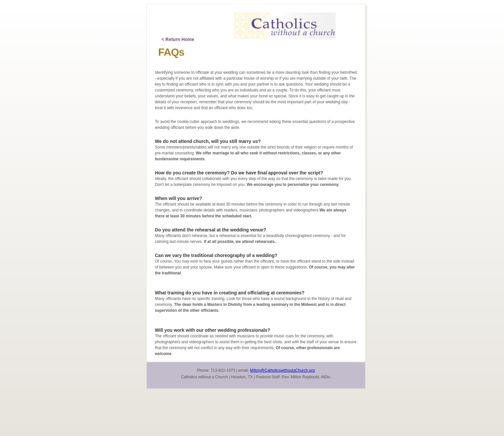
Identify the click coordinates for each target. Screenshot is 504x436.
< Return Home (178, 39)
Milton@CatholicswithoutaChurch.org (283, 370)
